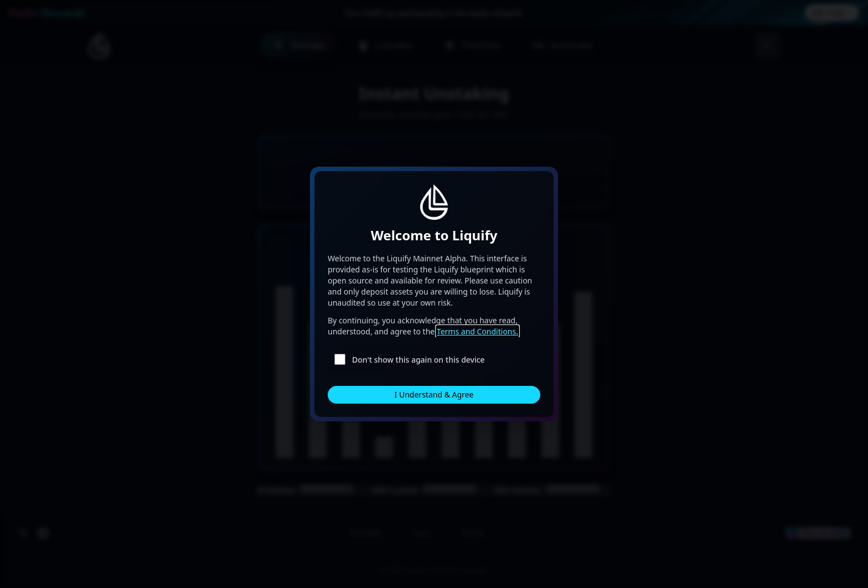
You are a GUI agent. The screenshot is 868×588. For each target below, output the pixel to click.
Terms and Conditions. (477, 331)
